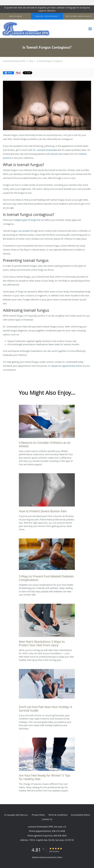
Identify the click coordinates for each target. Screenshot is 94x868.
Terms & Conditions (58, 815)
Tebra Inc (24, 815)
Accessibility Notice (80, 815)
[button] (47, 16)
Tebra (60, 857)
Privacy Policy (38, 815)
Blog (31, 61)
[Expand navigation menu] (90, 29)
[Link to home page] (35, 29)
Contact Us (47, 819)
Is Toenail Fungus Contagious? (50, 61)
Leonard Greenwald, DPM (14, 61)
